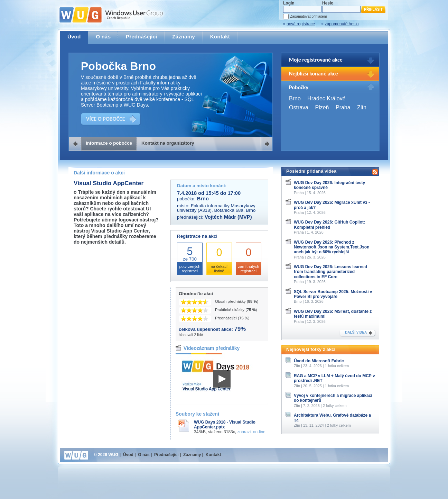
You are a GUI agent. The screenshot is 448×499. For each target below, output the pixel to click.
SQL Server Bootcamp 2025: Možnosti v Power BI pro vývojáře (333, 294)
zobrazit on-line (251, 432)
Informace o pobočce (109, 143)
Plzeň (322, 107)
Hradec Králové (326, 98)
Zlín (362, 107)
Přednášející (141, 37)
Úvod (74, 37)
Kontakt (220, 37)
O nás (103, 37)
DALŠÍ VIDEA (356, 332)
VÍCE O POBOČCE (106, 119)
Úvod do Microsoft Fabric (319, 361)
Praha (343, 107)
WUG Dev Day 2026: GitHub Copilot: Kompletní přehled (329, 225)
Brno (295, 98)
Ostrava (299, 107)
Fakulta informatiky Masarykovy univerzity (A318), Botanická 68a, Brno (216, 208)
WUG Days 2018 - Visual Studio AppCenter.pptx (225, 425)
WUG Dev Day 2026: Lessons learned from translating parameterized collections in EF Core (330, 272)
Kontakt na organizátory (168, 143)
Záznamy (184, 37)
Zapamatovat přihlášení (308, 16)
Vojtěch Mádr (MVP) (228, 217)
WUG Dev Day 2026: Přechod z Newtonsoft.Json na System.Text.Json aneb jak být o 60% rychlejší (332, 247)
